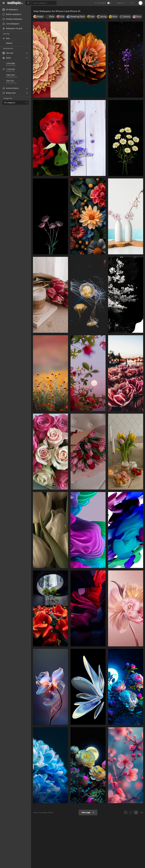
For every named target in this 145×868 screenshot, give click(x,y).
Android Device (11, 88)
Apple (7, 58)
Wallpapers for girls (12, 28)
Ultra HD (8, 53)
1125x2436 (19, 69)
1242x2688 (10, 63)
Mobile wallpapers (12, 14)
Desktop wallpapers (12, 19)
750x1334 (10, 81)
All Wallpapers (10, 10)
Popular (9, 43)
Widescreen (9, 93)
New (8, 38)
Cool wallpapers (11, 24)
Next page (88, 812)
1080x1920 (10, 75)
